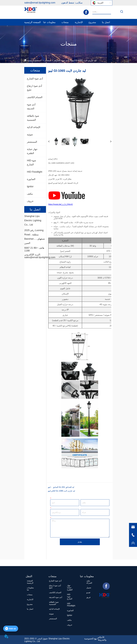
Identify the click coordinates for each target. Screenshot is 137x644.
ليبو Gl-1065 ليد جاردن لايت (84, 60)
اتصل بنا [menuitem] (106, 22)
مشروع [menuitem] (92, 22)
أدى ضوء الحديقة (61, 60)
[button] (49, 22)
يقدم (80, 542)
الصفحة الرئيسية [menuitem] (32, 22)
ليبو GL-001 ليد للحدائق (61, 487)
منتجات (48, 60)
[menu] (68, 22)
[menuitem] (49, 22)
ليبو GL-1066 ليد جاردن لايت (61, 491)
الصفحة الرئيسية (34, 60)
